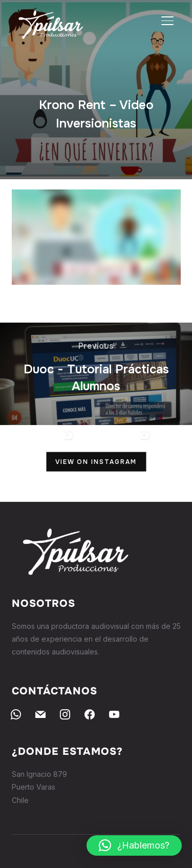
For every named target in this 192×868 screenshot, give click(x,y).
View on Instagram (96, 461)
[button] (134, 845)
